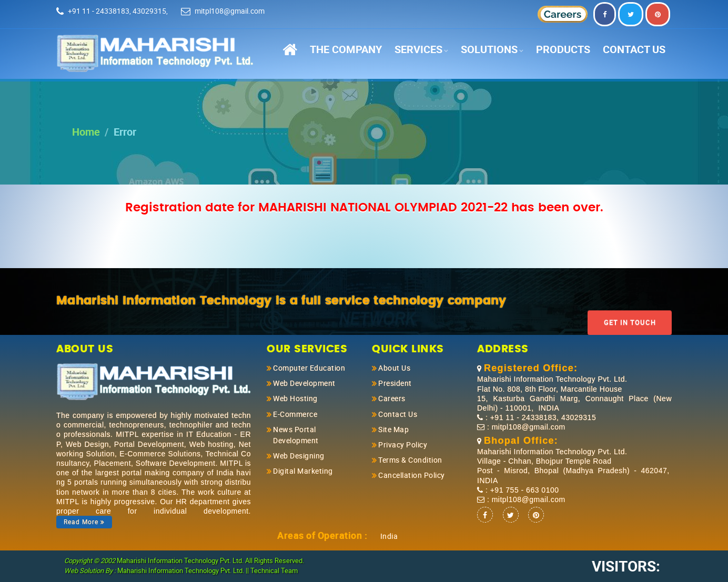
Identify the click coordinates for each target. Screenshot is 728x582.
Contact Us (634, 49)
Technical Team (274, 570)
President (395, 383)
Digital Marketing (303, 471)
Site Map (393, 429)
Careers (392, 398)
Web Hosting (295, 398)
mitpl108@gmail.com (230, 11)
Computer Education (309, 368)
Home (86, 132)
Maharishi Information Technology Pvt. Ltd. (181, 560)
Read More (84, 522)
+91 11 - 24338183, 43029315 (117, 11)
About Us (394, 368)
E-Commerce (295, 414)
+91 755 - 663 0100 (525, 490)
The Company (346, 49)
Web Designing (299, 456)
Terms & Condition (410, 460)
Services (418, 49)
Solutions (489, 49)
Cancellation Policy (412, 475)
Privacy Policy (403, 445)
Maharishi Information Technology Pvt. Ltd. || (184, 570)
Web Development (304, 383)
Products (563, 49)
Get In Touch (630, 301)
